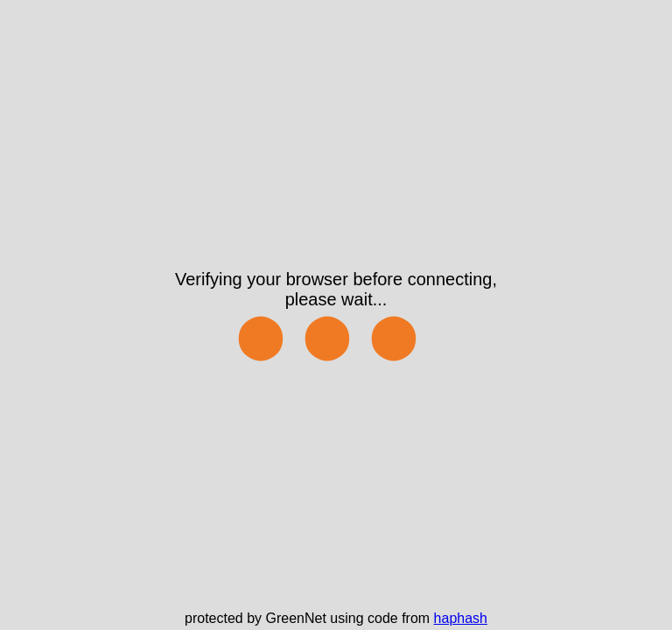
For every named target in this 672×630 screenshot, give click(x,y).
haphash (461, 618)
